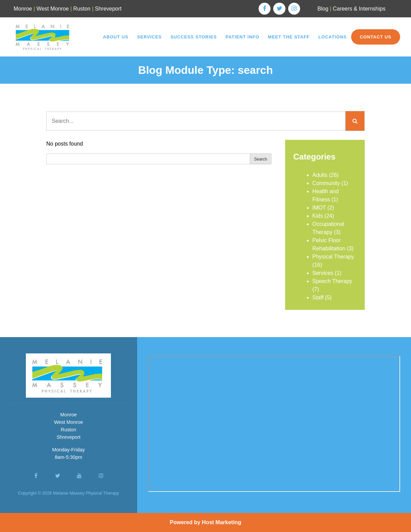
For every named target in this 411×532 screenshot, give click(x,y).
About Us (116, 37)
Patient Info (242, 37)
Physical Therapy (333, 257)
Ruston (82, 9)
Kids (318, 216)
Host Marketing (221, 522)
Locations (333, 37)
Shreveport (108, 9)
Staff (318, 297)
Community (326, 183)
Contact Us (375, 37)
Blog (323, 9)
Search (261, 159)
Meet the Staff (289, 37)
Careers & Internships (359, 9)
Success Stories (194, 37)
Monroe (23, 9)
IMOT (319, 208)
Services (149, 37)
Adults (320, 175)
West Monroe (53, 9)
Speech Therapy (332, 281)
